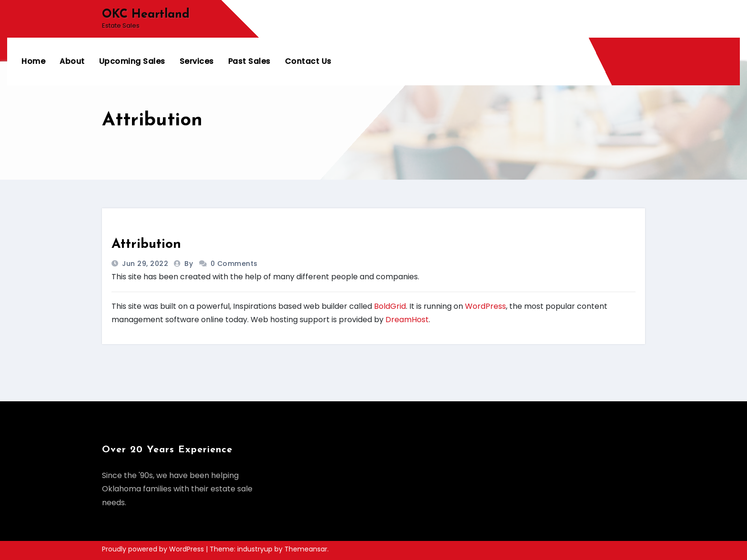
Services (197, 61)
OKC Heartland (146, 15)
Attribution (146, 244)
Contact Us (308, 61)
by (190, 264)
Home (33, 61)
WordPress (485, 306)
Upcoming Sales (132, 61)
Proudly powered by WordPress (154, 549)
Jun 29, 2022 (144, 264)
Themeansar (306, 549)
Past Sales (249, 61)
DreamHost (407, 320)
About (72, 61)
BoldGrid (390, 306)
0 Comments (234, 264)
